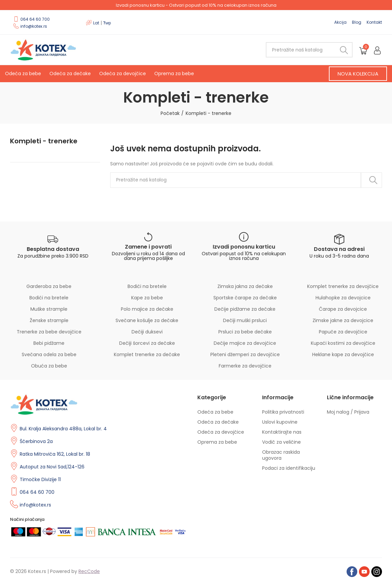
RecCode (89, 571)
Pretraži (342, 50)
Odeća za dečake (70, 74)
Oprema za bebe (174, 74)
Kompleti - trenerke (44, 141)
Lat (96, 23)
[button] (358, 74)
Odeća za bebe (23, 74)
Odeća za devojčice (123, 74)
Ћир (107, 23)
